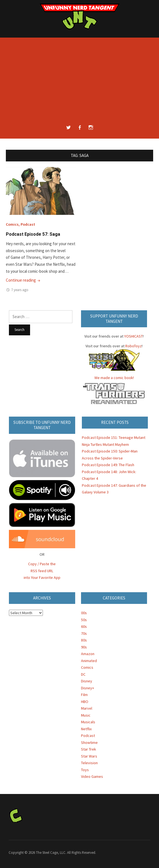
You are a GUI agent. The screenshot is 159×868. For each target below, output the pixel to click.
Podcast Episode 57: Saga (33, 234)
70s (84, 633)
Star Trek (89, 749)
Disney (87, 681)
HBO (85, 702)
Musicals (88, 722)
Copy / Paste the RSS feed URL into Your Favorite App (42, 571)
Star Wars (89, 756)
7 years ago (20, 290)
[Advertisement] (79, 82)
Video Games (92, 776)
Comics (12, 224)
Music (86, 715)
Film (84, 695)
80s (84, 640)
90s (84, 647)
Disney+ (88, 688)
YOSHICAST (134, 336)
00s (84, 613)
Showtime (89, 742)
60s (84, 626)
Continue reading (24, 280)
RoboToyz (134, 346)
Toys (85, 770)
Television (89, 763)
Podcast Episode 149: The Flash (108, 465)
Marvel (87, 708)
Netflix (86, 729)
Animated (89, 661)
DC (83, 674)
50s (84, 620)
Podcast (28, 224)
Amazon (88, 654)
